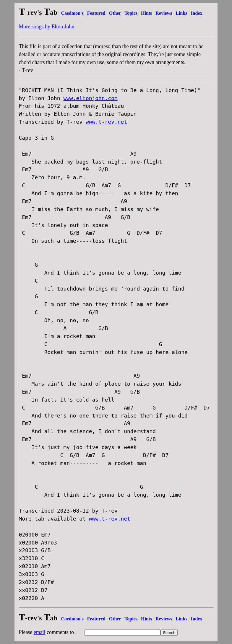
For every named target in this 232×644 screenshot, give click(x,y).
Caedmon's (72, 13)
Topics (131, 13)
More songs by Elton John (47, 27)
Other (115, 13)
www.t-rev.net (106, 122)
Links (181, 13)
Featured (96, 13)
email (40, 632)
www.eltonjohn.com (90, 98)
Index (196, 13)
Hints (146, 13)
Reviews (164, 13)
